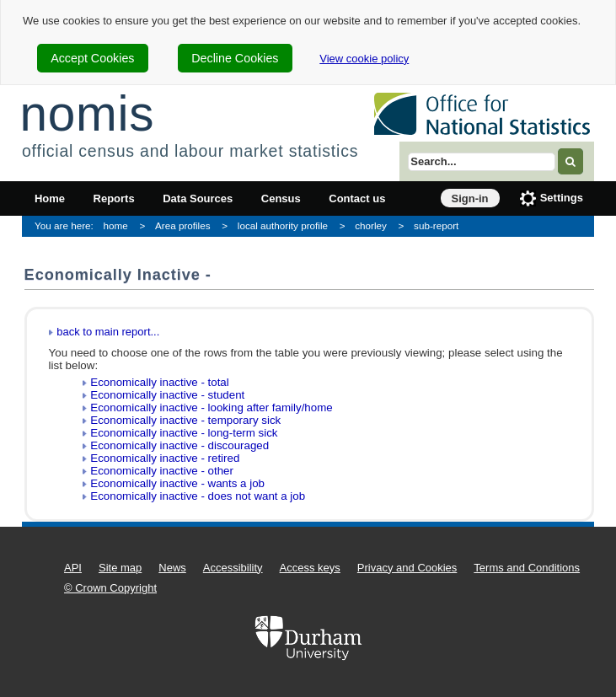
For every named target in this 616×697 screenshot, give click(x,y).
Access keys (310, 568)
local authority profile (283, 225)
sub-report (436, 225)
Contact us (357, 198)
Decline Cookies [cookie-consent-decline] (235, 58)
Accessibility (233, 568)
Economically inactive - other (162, 471)
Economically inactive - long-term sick (184, 433)
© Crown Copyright (110, 588)
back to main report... (108, 332)
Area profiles (183, 225)
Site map (120, 568)
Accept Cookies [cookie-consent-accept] (92, 58)
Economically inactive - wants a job (177, 483)
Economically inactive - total (159, 382)
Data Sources (198, 198)
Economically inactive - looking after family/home (211, 407)
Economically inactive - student (167, 395)
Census (281, 198)
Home (50, 198)
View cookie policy (364, 59)
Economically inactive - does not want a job (198, 496)
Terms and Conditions (527, 568)
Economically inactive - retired (165, 458)
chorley (371, 225)
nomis (87, 113)
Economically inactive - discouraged (179, 445)
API (73, 568)
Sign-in (470, 198)
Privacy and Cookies (407, 568)
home (116, 225)
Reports (114, 198)
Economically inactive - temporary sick (185, 420)
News (172, 568)
